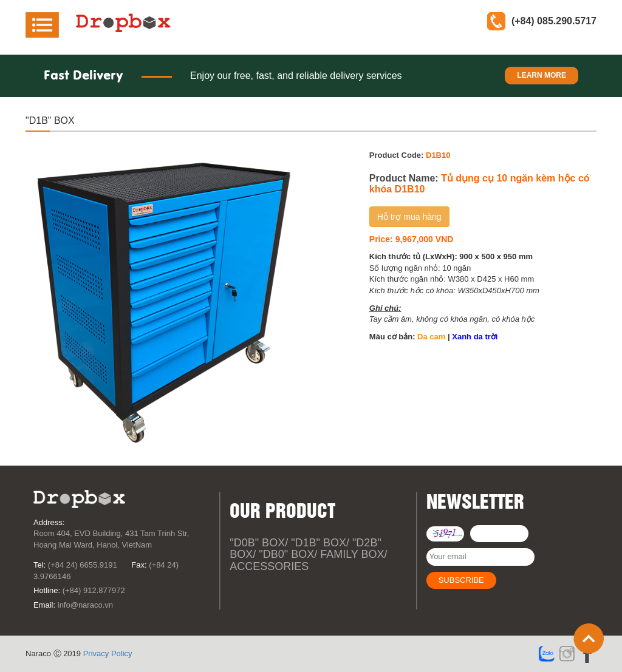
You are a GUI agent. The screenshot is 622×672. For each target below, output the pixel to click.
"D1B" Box (319, 543)
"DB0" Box (286, 554)
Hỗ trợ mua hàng (409, 217)
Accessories (269, 566)
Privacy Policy (108, 653)
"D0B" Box (257, 543)
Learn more (542, 75)
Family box (352, 554)
